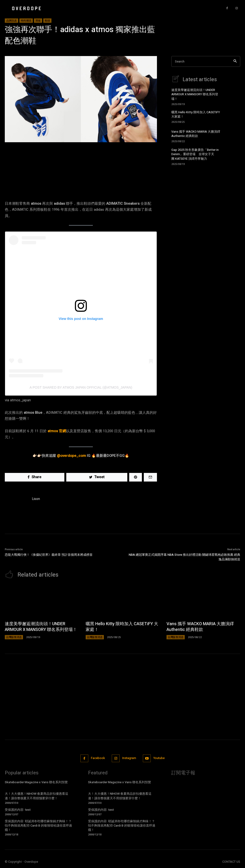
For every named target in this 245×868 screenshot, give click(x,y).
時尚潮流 (26, 21)
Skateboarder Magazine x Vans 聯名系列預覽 (36, 782)
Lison (36, 499)
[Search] (235, 61)
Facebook (97, 758)
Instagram (129, 758)
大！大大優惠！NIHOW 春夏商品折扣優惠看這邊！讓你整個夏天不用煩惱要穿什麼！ (36, 796)
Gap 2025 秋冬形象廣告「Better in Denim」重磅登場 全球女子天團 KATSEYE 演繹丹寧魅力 (195, 154)
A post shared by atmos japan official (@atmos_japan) (81, 387)
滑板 (38, 21)
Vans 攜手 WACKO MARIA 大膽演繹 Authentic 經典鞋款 (196, 134)
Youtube (159, 758)
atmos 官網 (57, 431)
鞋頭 (47, 21)
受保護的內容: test (18, 809)
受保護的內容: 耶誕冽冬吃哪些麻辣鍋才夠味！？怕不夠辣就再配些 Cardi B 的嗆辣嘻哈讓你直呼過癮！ (38, 825)
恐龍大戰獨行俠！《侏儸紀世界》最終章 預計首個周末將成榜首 (49, 555)
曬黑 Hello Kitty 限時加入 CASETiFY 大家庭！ (196, 114)
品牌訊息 (11, 21)
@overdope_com (71, 456)
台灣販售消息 (14, 637)
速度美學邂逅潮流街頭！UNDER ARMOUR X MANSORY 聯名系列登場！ (195, 94)
